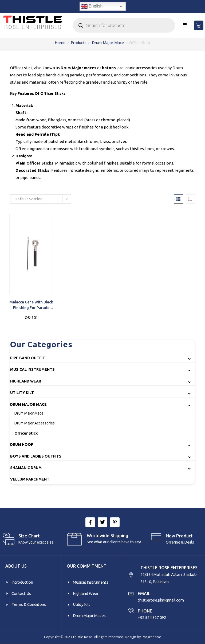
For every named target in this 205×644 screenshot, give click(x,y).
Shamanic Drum (26, 468)
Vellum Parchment (30, 479)
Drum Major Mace (108, 43)
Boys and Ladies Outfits (36, 456)
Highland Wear (26, 381)
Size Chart (29, 536)
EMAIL (144, 594)
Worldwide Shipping (107, 535)
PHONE (145, 611)
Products (79, 43)
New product (179, 536)
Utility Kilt (22, 393)
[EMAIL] (131, 594)
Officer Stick (26, 433)
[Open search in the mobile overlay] (124, 25)
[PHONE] (131, 611)
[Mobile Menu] (185, 25)
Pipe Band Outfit (28, 358)
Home (60, 43)
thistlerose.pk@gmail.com (162, 600)
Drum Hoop (22, 444)
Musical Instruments (32, 369)
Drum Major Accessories (35, 423)
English (92, 6)
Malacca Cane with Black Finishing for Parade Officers (31, 305)
